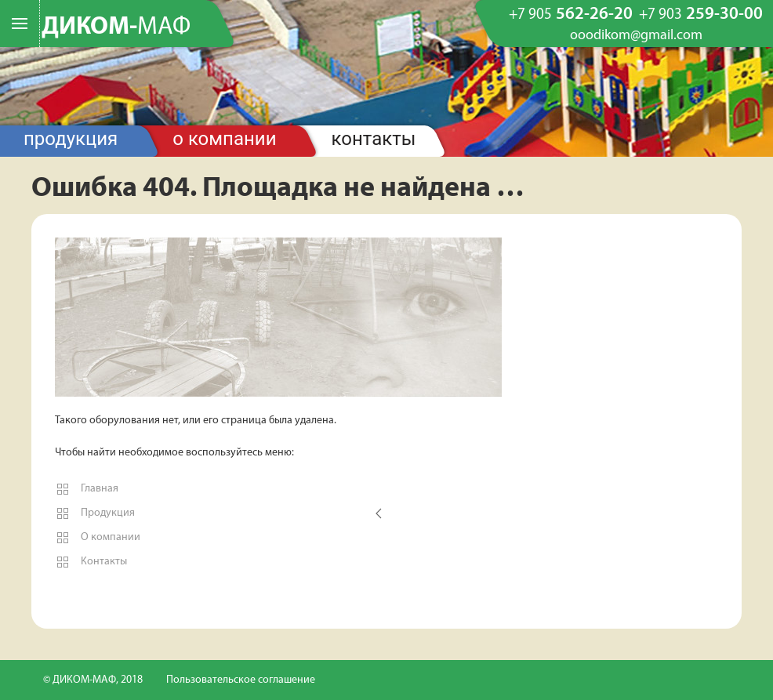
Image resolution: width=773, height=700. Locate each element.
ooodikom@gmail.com (636, 36)
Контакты (374, 139)
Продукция (71, 139)
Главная (87, 489)
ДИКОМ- (116, 27)
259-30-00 (701, 15)
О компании (224, 139)
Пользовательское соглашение (241, 680)
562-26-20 (571, 15)
